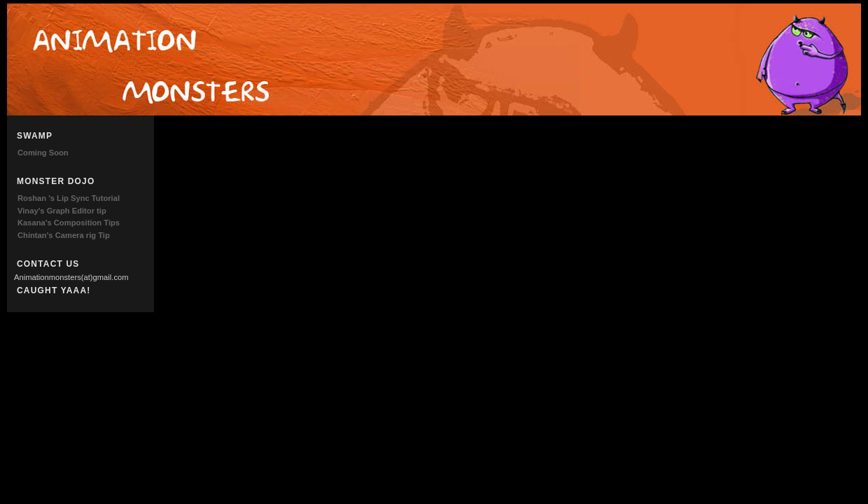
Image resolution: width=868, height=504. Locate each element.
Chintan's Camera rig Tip (64, 235)
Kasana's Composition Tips (69, 223)
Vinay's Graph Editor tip (62, 211)
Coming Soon (43, 153)
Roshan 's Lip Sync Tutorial (69, 198)
